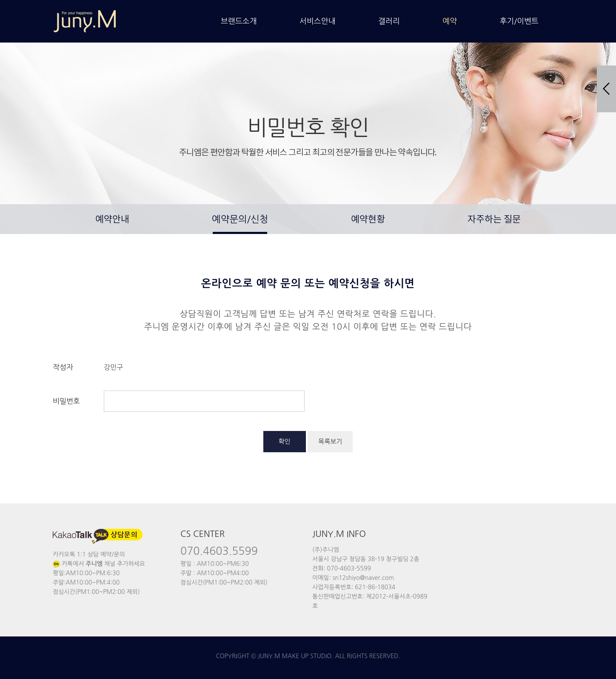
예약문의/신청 (240, 219)
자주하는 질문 (494, 220)
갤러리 (389, 21)
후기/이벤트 (519, 21)
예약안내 (112, 220)
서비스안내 (318, 21)
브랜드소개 (239, 21)
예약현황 (368, 220)
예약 (450, 21)
